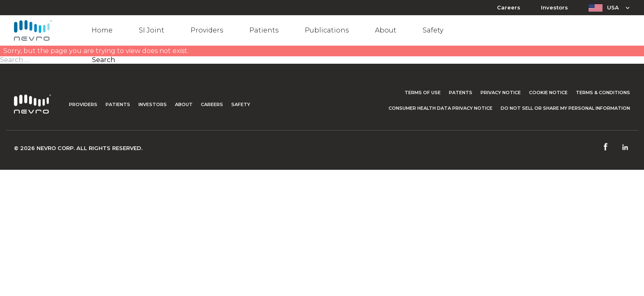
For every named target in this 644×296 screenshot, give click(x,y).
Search (103, 60)
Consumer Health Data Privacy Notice (440, 108)
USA (613, 7)
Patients (264, 30)
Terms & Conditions (603, 92)
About (386, 30)
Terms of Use (423, 92)
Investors (554, 8)
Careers (509, 8)
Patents (461, 92)
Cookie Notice (548, 92)
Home (102, 30)
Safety (433, 30)
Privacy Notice (501, 92)
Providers (207, 30)
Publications (327, 30)
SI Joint (152, 30)
